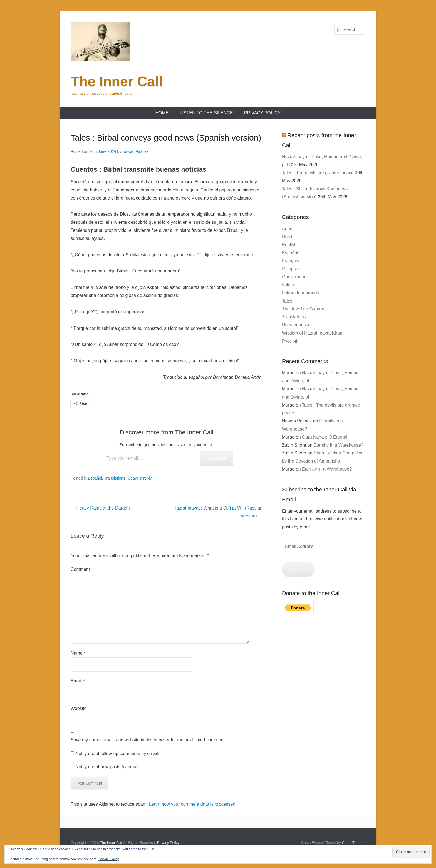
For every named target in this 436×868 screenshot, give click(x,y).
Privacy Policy (262, 113)
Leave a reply (140, 478)
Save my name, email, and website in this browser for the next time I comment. (148, 740)
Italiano (289, 285)
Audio (288, 229)
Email (78, 681)
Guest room (294, 277)
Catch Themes (354, 843)
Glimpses (291, 269)
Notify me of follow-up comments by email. (117, 753)
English (289, 245)
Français (290, 261)
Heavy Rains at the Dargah (100, 508)
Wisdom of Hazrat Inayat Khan (312, 333)
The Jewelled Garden (303, 309)
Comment (82, 569)
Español (95, 478)
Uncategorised (296, 325)
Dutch (288, 237)
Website (79, 708)
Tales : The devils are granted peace (318, 173)
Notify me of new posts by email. (107, 767)
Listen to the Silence (206, 113)
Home (162, 113)
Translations (115, 478)
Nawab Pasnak (135, 151)
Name (78, 653)
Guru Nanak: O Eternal (325, 437)
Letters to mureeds (300, 293)
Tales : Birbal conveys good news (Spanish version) (166, 138)
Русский (290, 341)
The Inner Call (117, 82)
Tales (287, 301)
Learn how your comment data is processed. (193, 804)
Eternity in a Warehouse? (339, 445)
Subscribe (217, 458)
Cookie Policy (109, 859)
